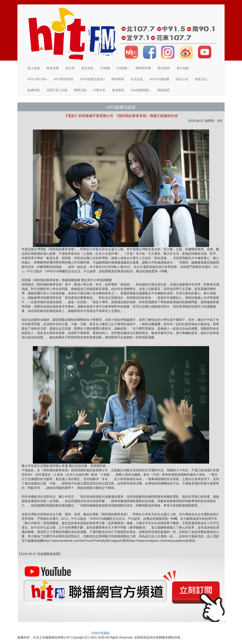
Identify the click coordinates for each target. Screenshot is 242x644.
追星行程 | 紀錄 (57, 90)
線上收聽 (34, 68)
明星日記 (201, 79)
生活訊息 (137, 79)
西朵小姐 (182, 79)
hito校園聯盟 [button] (141, 90)
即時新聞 (118, 79)
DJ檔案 (105, 68)
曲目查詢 (164, 68)
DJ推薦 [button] (123, 68)
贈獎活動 (80, 90)
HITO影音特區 (64, 79)
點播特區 (34, 90)
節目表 (70, 68)
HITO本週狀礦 (159, 79)
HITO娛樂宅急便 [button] (92, 79)
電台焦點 (183, 68)
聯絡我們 (163, 90)
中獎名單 (99, 90)
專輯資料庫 (143, 68)
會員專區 (118, 90)
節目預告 (87, 68)
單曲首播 (53, 68)
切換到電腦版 (101, 633)
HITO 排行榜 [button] (37, 79)
